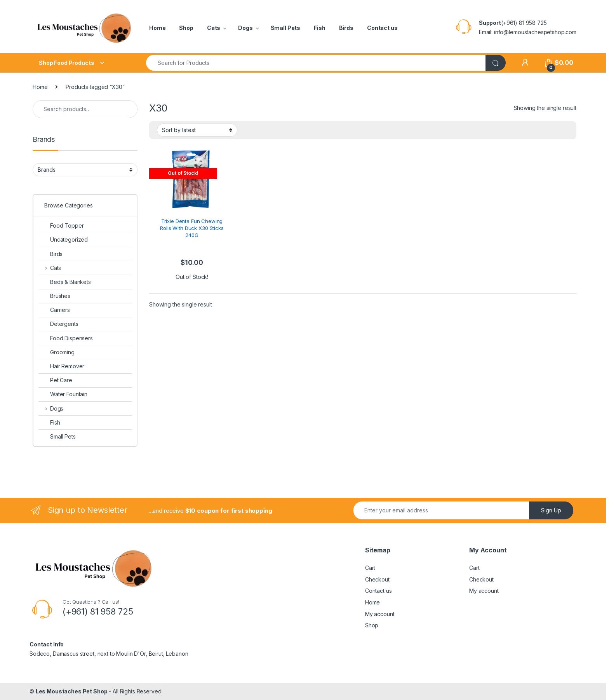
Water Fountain (63, 394)
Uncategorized (63, 239)
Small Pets (286, 28)
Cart (370, 568)
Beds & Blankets (65, 282)
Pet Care (55, 380)
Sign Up (551, 510)
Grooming (57, 352)
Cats (214, 28)
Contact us (382, 28)
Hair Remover (61, 366)
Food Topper (61, 225)
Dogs (245, 28)
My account (380, 614)
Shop (186, 28)
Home (157, 28)
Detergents (58, 324)
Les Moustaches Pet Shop (72, 691)
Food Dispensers (66, 338)
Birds (346, 28)
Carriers (54, 310)
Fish (319, 28)
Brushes (54, 296)
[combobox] (316, 63)
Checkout (377, 579)
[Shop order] (197, 130)
